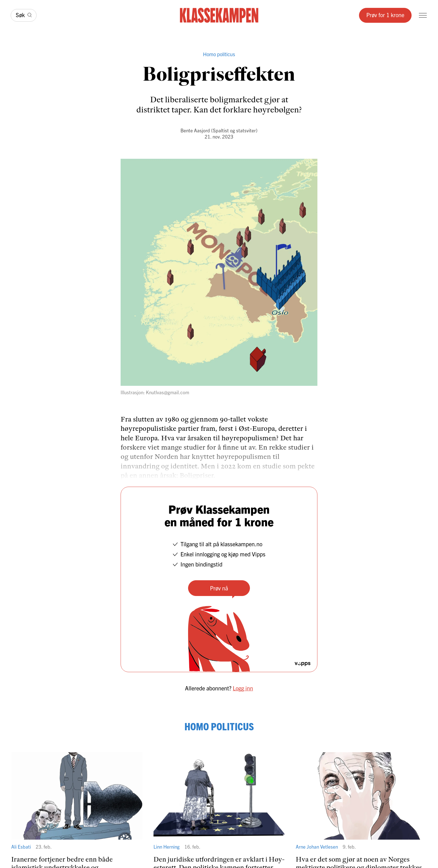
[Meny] (423, 15)
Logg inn (243, 688)
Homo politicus (219, 54)
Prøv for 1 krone (385, 15)
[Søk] (24, 15)
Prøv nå (219, 588)
